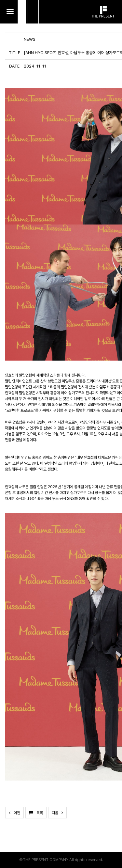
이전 (14, 813)
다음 (57, 813)
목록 (36, 813)
